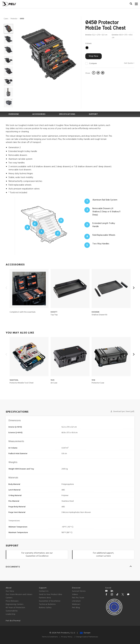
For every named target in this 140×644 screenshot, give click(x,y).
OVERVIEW (14, 114)
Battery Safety (45, 608)
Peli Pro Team (78, 598)
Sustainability (12, 611)
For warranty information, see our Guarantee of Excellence (37, 555)
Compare (93, 64)
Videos (75, 594)
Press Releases (12, 601)
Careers (9, 598)
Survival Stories (79, 591)
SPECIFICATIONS (67, 114)
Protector (14, 19)
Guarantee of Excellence (50, 601)
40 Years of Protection (15, 608)
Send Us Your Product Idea (51, 594)
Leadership (11, 614)
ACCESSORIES (39, 114)
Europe (85, 633)
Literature (76, 601)
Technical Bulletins (47, 604)
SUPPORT (93, 114)
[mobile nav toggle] (136, 3)
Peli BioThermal (13, 621)
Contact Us (44, 591)
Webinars (76, 604)
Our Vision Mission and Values (19, 594)
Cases (6, 19)
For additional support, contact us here (103, 555)
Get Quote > (129, 63)
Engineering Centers (15, 604)
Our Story (10, 591)
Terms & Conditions (50, 637)
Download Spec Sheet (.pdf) (122, 412)
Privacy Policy (67, 637)
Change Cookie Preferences (87, 637)
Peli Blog (76, 608)
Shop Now (94, 56)
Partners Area (45, 598)
